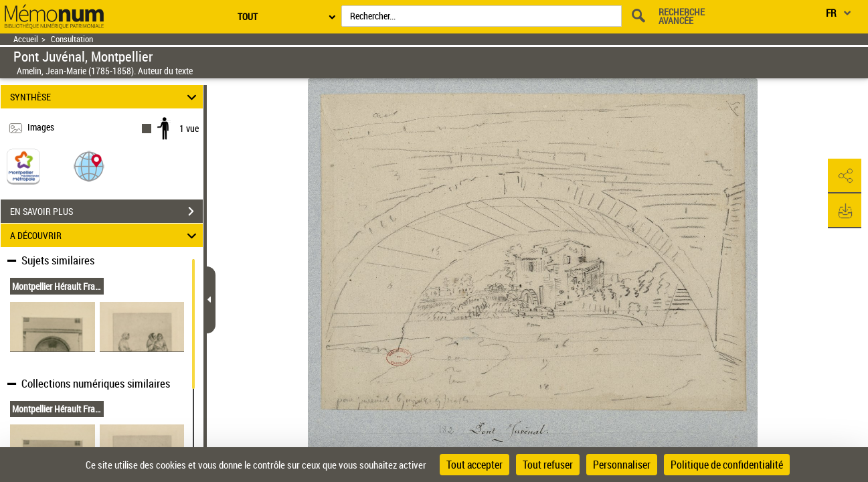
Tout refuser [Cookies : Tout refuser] (548, 465)
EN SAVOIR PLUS (106, 212)
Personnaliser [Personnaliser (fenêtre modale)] (622, 465)
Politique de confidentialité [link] (727, 465)
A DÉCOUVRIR (105, 235)
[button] (89, 166)
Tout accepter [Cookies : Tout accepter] (474, 465)
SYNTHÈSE (105, 97)
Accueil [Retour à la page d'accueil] (26, 39)
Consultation (72, 39)
